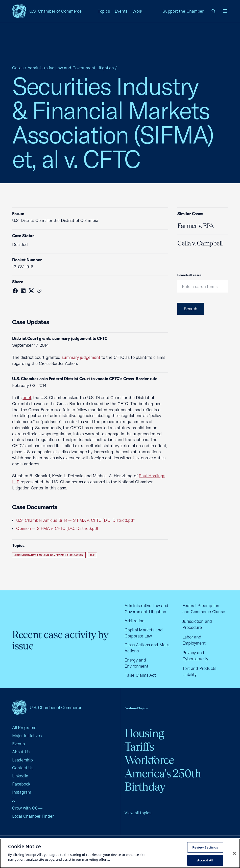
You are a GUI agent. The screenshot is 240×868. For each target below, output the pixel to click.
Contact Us (23, 768)
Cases (18, 68)
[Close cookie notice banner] (234, 853)
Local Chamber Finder (33, 816)
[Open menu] (225, 11)
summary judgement (81, 357)
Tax (92, 555)
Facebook (21, 784)
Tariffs (139, 747)
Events (121, 11)
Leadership (22, 760)
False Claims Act (140, 675)
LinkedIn (20, 776)
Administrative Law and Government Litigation (71, 68)
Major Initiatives (27, 736)
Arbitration (135, 621)
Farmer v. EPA (196, 226)
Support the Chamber (183, 11)
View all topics (138, 813)
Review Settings (205, 847)
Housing (144, 733)
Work (137, 11)
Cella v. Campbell (200, 243)
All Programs (24, 727)
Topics (104, 11)
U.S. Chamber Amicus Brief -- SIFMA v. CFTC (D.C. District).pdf (75, 520)
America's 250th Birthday (163, 780)
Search (191, 309)
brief (27, 397)
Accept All (205, 860)
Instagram (22, 792)
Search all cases (189, 275)
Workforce (149, 760)
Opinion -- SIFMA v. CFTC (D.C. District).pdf (57, 528)
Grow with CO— (27, 808)
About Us (21, 752)
